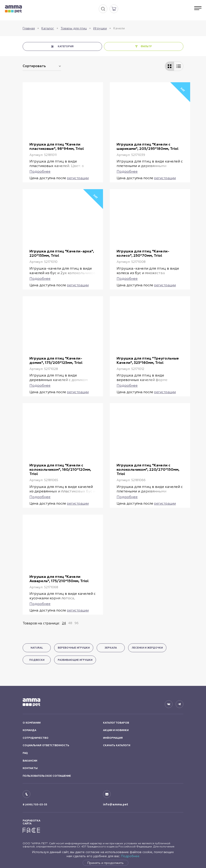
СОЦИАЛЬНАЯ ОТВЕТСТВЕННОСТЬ (46, 745)
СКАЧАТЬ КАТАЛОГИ (117, 745)
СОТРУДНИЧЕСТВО (36, 738)
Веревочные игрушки (74, 648)
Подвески (37, 660)
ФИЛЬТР (146, 46)
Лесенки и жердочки (147, 648)
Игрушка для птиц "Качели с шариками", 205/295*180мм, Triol (147, 146)
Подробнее (130, 856)
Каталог (48, 28)
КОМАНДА (29, 730)
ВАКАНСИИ (30, 761)
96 (77, 623)
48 (70, 623)
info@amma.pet (116, 804)
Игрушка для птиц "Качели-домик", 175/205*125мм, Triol (56, 360)
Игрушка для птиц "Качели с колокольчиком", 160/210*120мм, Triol (60, 469)
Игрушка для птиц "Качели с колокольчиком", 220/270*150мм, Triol (148, 469)
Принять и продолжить (105, 863)
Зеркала (111, 648)
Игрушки (100, 28)
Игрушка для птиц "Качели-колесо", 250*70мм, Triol (143, 253)
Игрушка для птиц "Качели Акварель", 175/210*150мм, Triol (59, 579)
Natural (37, 648)
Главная (29, 28)
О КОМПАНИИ (32, 723)
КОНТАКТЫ (30, 768)
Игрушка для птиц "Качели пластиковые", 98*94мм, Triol (57, 146)
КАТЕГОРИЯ (66, 46)
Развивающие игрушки (75, 660)
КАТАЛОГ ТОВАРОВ (116, 723)
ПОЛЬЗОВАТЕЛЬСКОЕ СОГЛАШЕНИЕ (47, 776)
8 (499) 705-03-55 (35, 805)
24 (64, 623)
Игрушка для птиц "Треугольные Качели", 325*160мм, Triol (148, 360)
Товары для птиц (74, 28)
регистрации (78, 178)
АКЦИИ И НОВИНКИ (116, 730)
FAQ (25, 753)
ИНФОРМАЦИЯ (113, 738)
